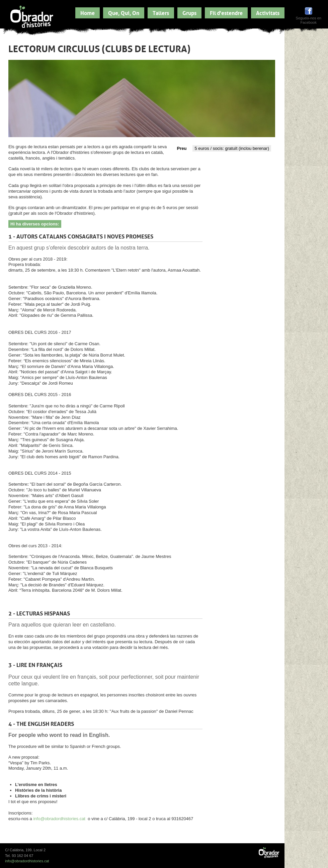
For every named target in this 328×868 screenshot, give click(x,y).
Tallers (161, 12)
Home (88, 12)
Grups (189, 12)
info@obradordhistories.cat (59, 819)
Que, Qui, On (124, 12)
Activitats (268, 12)
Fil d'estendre (226, 12)
